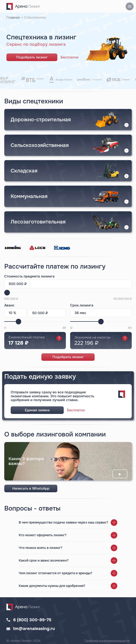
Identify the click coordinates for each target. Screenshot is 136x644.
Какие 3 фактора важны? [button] (26, 461)
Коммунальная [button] (29, 196)
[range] (101, 322)
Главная (13, 17)
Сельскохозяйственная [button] (40, 145)
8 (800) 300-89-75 (32, 620)
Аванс (9, 305)
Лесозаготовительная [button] (38, 222)
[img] (68, 171)
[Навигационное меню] (130, 6)
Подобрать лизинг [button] (32, 57)
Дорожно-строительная (41, 120)
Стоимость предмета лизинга (29, 276)
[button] (106, 145)
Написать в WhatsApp (31, 488)
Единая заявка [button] (37, 410)
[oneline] (47, 313)
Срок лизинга (82, 305)
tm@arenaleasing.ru (34, 629)
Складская (24, 171)
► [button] (120, 474)
